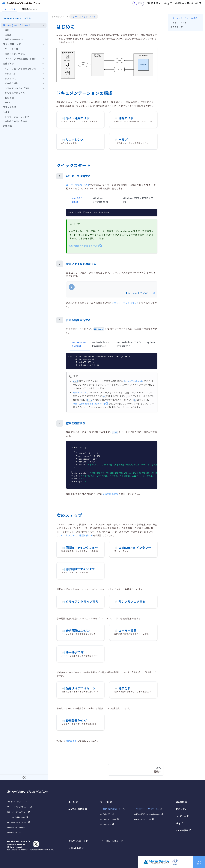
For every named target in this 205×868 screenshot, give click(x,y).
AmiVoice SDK (106, 824)
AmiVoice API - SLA (14, 833)
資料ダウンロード (77, 841)
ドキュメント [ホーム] (58, 17)
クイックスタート (179, 23)
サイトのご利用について (16, 817)
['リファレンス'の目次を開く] (43, 107)
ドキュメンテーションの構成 (184, 18)
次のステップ (177, 27)
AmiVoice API (105, 814)
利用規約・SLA (29, 9)
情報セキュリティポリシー (17, 812)
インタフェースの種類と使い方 (77, 535)
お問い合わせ (75, 848)
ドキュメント (182, 809)
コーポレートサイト (111, 841)
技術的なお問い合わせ (188, 3)
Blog (168, 3)
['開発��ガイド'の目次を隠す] (43, 64)
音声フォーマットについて (125, 303)
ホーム (72, 802)
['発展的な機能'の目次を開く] (43, 83)
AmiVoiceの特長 (76, 809)
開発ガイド (71, 741)
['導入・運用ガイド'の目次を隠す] (43, 44)
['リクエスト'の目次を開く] (43, 74)
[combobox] (138, 3)
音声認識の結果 (111, 494)
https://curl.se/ (133, 381)
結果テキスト (80, 392)
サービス (105, 802)
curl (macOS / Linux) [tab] (79, 344)
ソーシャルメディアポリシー (18, 807)
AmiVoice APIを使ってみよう (84, 246)
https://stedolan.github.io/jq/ (89, 404)
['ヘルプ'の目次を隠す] (43, 112)
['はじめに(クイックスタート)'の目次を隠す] (43, 26)
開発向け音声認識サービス (112, 809)
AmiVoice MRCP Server (142, 819)
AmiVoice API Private (108, 819)
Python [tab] (151, 342)
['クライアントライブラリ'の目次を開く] (43, 88)
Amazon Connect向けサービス (147, 809)
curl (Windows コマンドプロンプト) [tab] (129, 344)
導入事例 (180, 802)
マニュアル (10, 9)
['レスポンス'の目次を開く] (43, 79)
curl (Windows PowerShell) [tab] (100, 344)
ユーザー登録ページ (76, 185)
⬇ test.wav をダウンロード (139, 293)
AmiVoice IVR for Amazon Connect (147, 814)
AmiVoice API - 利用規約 (16, 827)
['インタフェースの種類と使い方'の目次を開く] (43, 69)
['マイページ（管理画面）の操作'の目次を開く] (43, 59)
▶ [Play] (72, 287)
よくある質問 (182, 830)
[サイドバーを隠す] (24, 777)
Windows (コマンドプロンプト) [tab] (138, 200)
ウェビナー (181, 816)
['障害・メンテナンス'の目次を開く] (43, 54)
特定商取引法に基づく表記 (17, 822)
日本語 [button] (153, 3)
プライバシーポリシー (15, 802)
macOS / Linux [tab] (77, 200)
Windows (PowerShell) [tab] (100, 200)
